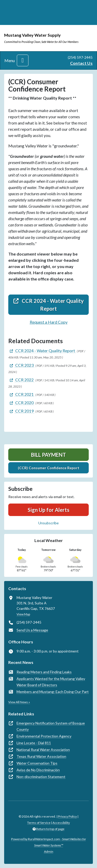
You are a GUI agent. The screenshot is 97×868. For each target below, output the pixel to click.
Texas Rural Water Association (41, 756)
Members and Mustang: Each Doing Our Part (53, 692)
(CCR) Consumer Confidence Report (49, 468)
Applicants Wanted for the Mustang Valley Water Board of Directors (51, 682)
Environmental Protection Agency (44, 736)
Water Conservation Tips (37, 763)
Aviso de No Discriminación (38, 770)
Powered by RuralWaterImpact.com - (48, 842)
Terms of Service (39, 823)
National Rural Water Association (43, 750)
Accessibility (61, 823)
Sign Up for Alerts (48, 510)
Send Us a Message (32, 630)
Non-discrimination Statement (41, 777)
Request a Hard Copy (49, 322)
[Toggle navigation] (23, 60)
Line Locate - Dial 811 (34, 743)
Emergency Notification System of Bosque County (51, 726)
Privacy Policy (67, 816)
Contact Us (81, 63)
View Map (23, 614)
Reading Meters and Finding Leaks (44, 672)
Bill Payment (48, 455)
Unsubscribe (48, 523)
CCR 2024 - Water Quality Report (49, 305)
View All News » (19, 702)
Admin (49, 851)
